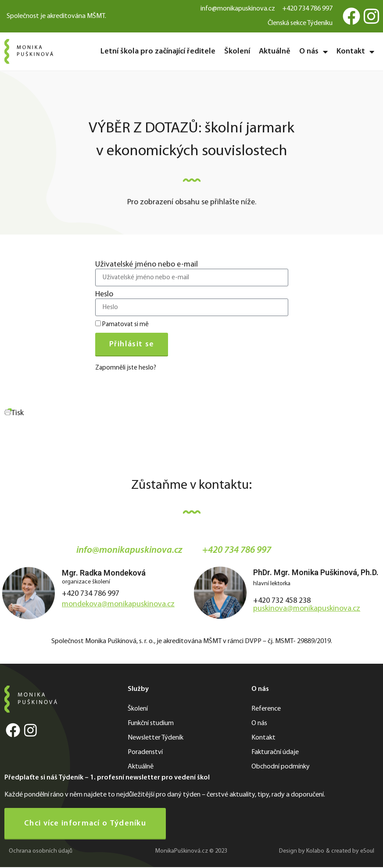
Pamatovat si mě (122, 324)
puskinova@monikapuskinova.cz (307, 609)
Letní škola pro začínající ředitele (158, 52)
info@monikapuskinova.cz (129, 550)
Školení (237, 52)
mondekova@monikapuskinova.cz (118, 604)
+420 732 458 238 (282, 601)
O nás (313, 52)
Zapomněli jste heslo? (126, 368)
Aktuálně (275, 52)
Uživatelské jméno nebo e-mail (147, 265)
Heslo (104, 295)
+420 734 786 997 (91, 594)
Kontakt (355, 52)
